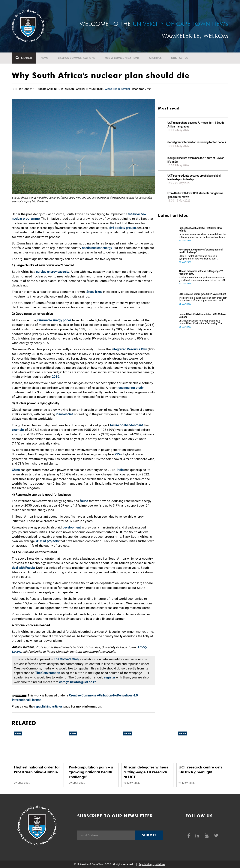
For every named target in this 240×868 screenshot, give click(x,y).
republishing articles (48, 706)
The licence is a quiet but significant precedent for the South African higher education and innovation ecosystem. (203, 299)
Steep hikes (94, 292)
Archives (155, 58)
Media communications (122, 58)
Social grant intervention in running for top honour (197, 142)
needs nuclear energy (97, 248)
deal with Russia (23, 568)
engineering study (131, 388)
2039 (55, 377)
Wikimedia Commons (118, 89)
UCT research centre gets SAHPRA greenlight (202, 294)
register (110, 677)
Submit (149, 835)
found (84, 501)
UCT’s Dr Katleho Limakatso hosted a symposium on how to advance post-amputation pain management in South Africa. (202, 257)
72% (117, 454)
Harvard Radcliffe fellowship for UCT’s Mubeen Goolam (202, 316)
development (72, 527)
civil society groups (122, 228)
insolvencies (65, 414)
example (18, 430)
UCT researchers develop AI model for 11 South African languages (196, 125)
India (120, 470)
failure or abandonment (126, 425)
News (44, 58)
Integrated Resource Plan (129, 349)
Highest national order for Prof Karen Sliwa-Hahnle (201, 229)
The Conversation (66, 659)
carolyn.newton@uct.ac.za (78, 682)
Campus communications (76, 58)
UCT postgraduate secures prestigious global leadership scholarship (194, 178)
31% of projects (47, 541)
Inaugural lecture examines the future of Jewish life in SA (196, 160)
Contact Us (180, 58)
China (16, 470)
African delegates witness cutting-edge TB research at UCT (201, 273)
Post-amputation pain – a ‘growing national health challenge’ (201, 251)
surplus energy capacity (53, 272)
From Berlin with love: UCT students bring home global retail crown (195, 195)
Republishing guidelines (152, 864)
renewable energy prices (54, 320)
